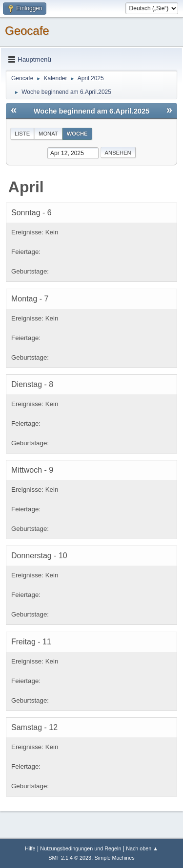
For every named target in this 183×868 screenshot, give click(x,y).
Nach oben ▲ (142, 848)
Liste (22, 134)
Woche (77, 134)
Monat (48, 134)
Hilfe (30, 848)
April (26, 187)
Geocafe (27, 31)
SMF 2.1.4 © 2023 (70, 858)
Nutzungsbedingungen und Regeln (81, 848)
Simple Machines (115, 858)
